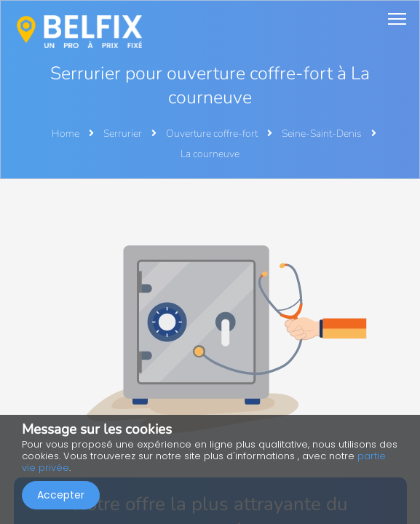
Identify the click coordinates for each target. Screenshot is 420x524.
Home (66, 134)
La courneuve (210, 154)
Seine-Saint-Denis (323, 134)
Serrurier (124, 134)
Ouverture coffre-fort (213, 134)
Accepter (61, 495)
